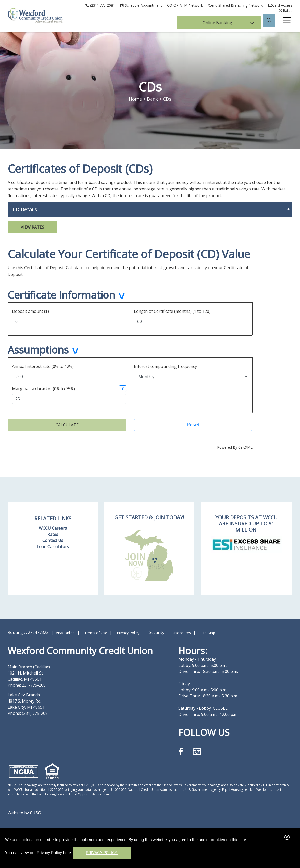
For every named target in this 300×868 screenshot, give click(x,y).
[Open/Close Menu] (287, 22)
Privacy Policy (102, 853)
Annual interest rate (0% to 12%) (43, 365)
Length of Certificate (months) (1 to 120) (172, 310)
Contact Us (53, 539)
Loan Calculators (53, 545)
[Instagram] (197, 750)
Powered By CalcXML (235, 446)
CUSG (35, 811)
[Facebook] (182, 750)
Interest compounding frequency (165, 365)
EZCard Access (280, 5)
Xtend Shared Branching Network (235, 5)
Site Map (208, 631)
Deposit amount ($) (30, 310)
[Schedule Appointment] (141, 5)
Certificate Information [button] (61, 295)
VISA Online (65, 631)
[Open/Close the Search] (269, 22)
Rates (53, 533)
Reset (193, 423)
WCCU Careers (53, 527)
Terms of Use (96, 631)
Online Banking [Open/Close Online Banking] (228, 22)
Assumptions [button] (38, 349)
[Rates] (286, 11)
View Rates (32, 227)
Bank (152, 99)
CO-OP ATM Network (185, 5)
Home (135, 99)
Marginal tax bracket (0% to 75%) (43, 387)
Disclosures (181, 631)
